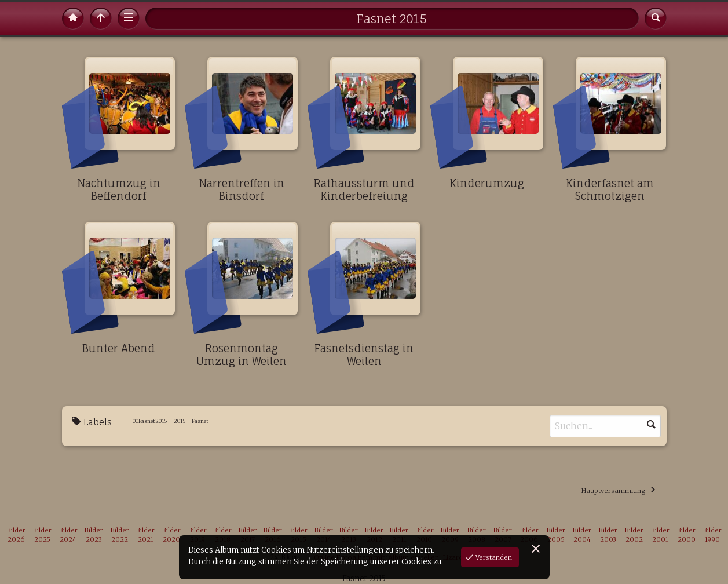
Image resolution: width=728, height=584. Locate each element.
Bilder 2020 (171, 535)
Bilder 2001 (660, 535)
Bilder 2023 (94, 535)
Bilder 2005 (556, 535)
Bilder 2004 (582, 535)
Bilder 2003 (608, 535)
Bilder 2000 (686, 535)
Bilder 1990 (712, 535)
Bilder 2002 (634, 535)
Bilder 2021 (145, 535)
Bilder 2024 (68, 535)
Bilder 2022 (120, 535)
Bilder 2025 (42, 535)
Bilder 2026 (16, 535)
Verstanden (493, 557)
